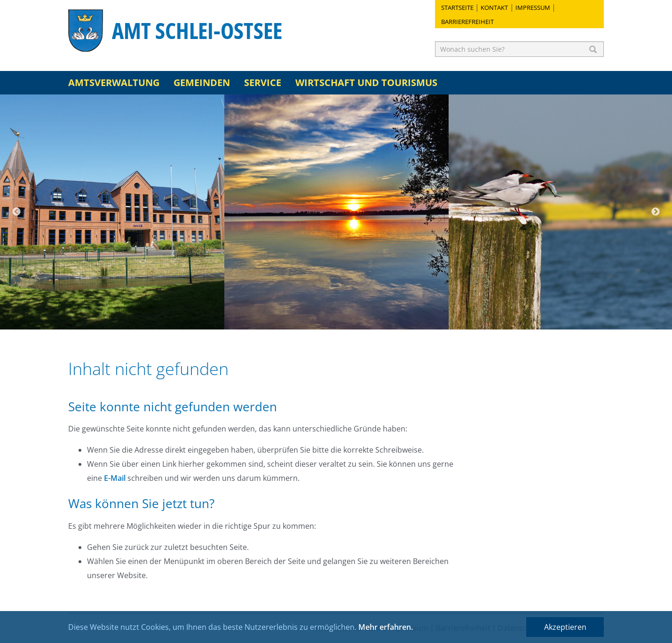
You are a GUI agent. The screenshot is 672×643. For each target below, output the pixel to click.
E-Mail (115, 478)
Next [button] (656, 212)
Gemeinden (202, 82)
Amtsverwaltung (114, 82)
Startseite (457, 8)
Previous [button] (16, 212)
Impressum (533, 8)
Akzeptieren (565, 627)
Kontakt (494, 8)
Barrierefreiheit (467, 22)
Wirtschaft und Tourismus (366, 82)
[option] (112, 212)
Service (263, 82)
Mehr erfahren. (386, 627)
